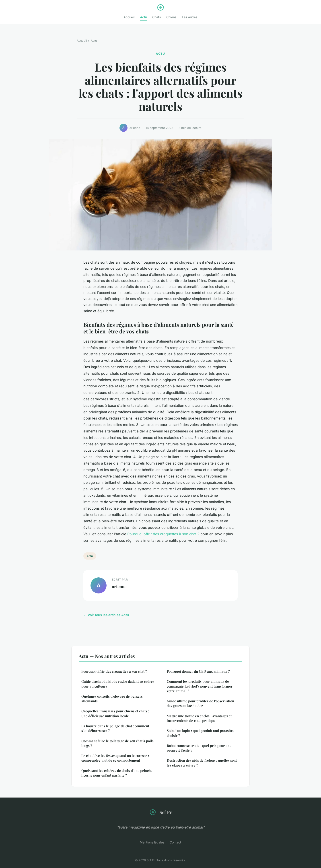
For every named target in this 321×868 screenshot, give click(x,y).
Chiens (171, 17)
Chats (157, 17)
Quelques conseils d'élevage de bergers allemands (112, 699)
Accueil (129, 17)
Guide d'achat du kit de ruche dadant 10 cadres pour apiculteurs (118, 684)
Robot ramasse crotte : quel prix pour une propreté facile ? (199, 748)
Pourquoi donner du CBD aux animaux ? (198, 671)
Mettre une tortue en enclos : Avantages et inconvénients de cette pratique (199, 718)
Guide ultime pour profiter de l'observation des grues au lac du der (200, 703)
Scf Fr (160, 812)
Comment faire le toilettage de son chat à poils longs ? (117, 743)
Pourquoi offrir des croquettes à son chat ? (164, 534)
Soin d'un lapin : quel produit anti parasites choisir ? (201, 733)
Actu (143, 17)
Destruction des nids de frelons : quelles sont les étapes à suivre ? (202, 763)
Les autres (190, 17)
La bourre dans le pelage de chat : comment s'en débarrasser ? (115, 728)
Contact (175, 842)
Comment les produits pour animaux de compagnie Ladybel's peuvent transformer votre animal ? (200, 686)
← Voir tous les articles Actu (106, 615)
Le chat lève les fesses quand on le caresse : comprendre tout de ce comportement (115, 758)
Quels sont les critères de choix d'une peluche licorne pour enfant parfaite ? (117, 773)
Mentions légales (152, 842)
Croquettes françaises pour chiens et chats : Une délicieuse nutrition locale (115, 713)
